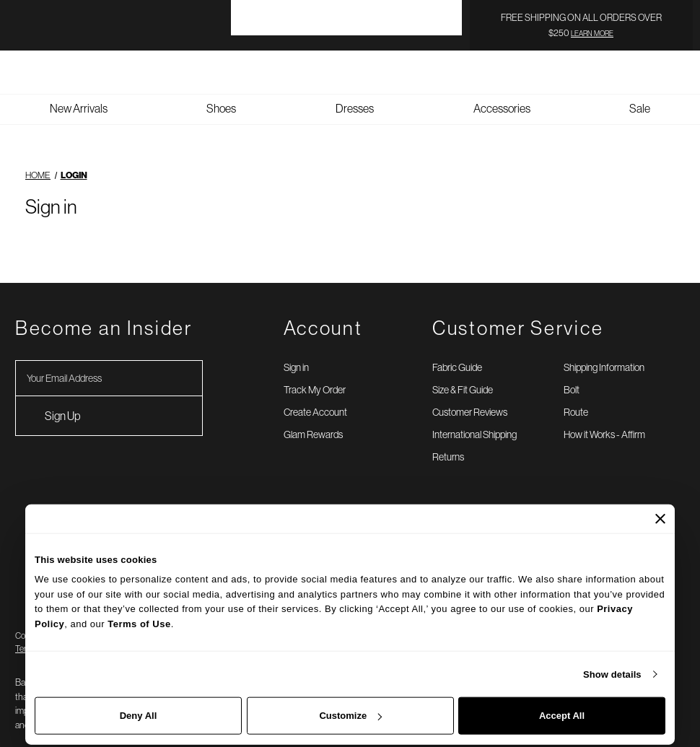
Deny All (139, 716)
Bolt (572, 375)
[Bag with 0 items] (686, 57)
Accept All (562, 716)
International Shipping (474, 419)
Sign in (296, 352)
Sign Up (62, 401)
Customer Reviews (470, 397)
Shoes (221, 93)
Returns (448, 442)
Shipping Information (604, 352)
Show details (612, 674)
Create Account (315, 397)
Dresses (355, 93)
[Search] (628, 57)
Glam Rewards (313, 419)
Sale (640, 93)
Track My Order (315, 375)
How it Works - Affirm (604, 419)
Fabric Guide (457, 352)
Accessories (502, 93)
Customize (350, 716)
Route (576, 397)
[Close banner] (660, 518)
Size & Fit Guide (463, 375)
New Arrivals (79, 93)
